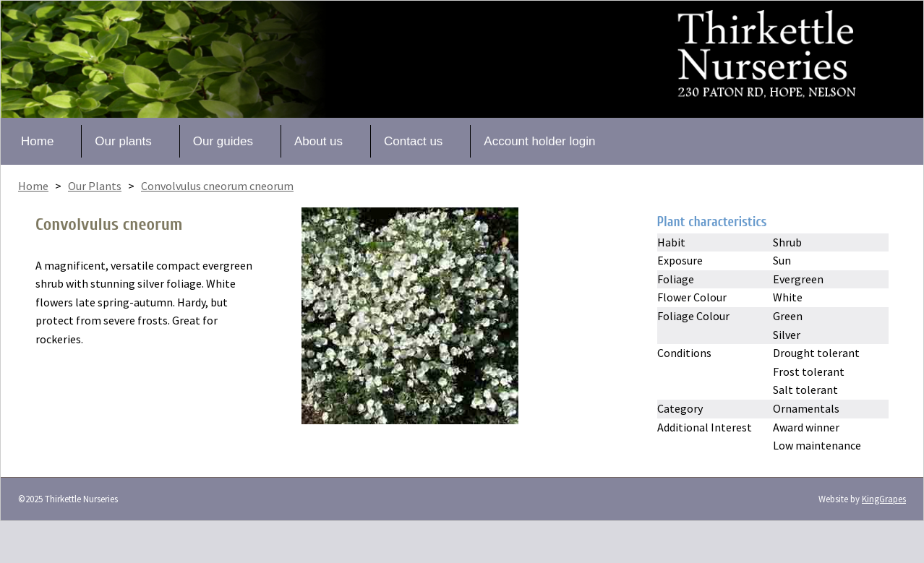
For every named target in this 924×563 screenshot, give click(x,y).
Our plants (123, 141)
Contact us (413, 141)
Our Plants (95, 186)
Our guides (223, 141)
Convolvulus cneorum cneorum (217, 186)
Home (37, 141)
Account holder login (539, 141)
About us (318, 141)
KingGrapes (884, 499)
